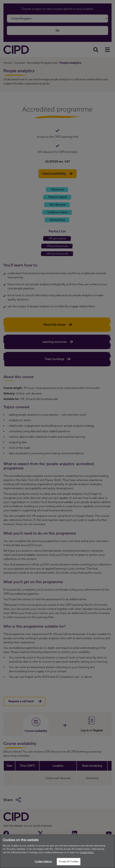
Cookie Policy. (87, 852)
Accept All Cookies (69, 862)
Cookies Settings (43, 862)
